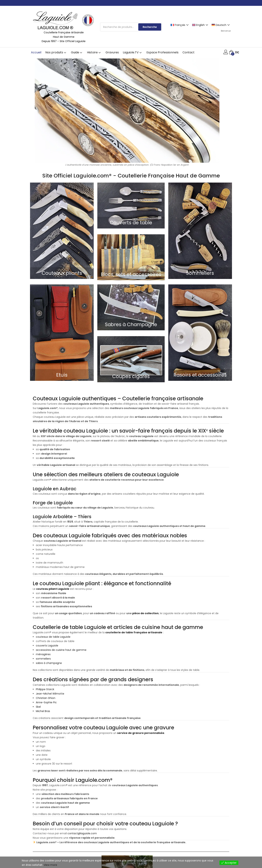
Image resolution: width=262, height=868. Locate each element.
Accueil (36, 52)
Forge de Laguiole (53, 503)
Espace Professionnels (162, 52)
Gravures (112, 52)
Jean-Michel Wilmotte (50, 694)
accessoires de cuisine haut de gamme (61, 650)
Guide (77, 52)
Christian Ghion (46, 698)
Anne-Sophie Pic (46, 702)
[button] (234, 52)
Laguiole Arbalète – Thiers (62, 517)
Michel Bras (43, 711)
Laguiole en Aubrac (55, 489)
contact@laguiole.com (82, 833)
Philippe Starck (45, 689)
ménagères (43, 654)
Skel (38, 707)
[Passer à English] (201, 25)
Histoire (94, 52)
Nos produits (56, 52)
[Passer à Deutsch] (221, 25)
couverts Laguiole (47, 646)
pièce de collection (145, 613)
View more (50, 865)
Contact (188, 52)
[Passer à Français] (180, 25)
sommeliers (43, 659)
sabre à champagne (49, 663)
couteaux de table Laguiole (53, 637)
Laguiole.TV (133, 52)
